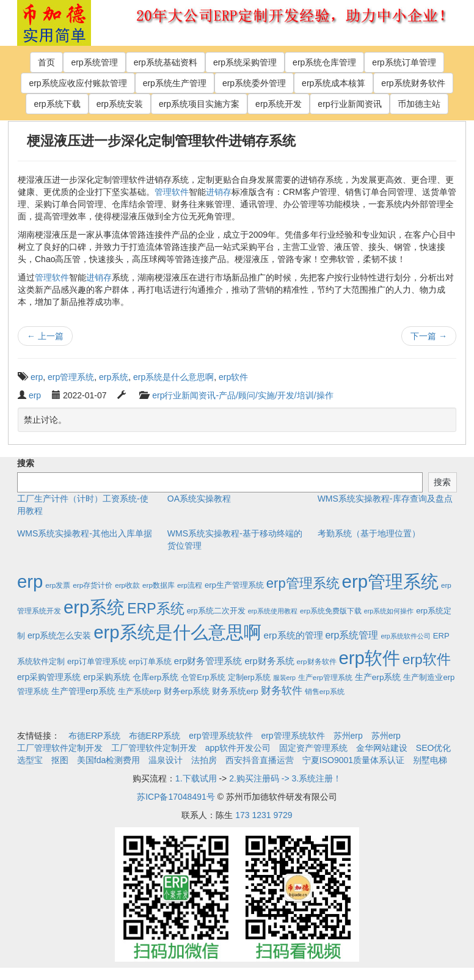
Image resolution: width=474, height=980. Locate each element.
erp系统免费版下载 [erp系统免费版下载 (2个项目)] (331, 611)
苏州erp (348, 736)
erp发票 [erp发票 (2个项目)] (58, 585)
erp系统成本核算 (334, 83)
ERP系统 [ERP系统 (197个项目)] (156, 609)
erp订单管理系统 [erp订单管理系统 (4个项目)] (97, 661)
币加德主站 (419, 104)
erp (37, 377)
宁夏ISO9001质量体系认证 (353, 760)
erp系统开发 (279, 104)
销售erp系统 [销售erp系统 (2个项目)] (325, 691)
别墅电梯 (430, 760)
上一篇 (45, 336)
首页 (46, 62)
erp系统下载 (57, 104)
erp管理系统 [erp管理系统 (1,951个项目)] (390, 581)
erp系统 (114, 377)
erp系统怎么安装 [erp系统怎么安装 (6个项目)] (59, 635)
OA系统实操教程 (199, 499)
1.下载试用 (196, 778)
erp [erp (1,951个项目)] (30, 581)
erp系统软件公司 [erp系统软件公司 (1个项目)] (405, 636)
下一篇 (429, 336)
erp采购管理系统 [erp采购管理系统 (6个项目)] (49, 677)
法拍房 (204, 760)
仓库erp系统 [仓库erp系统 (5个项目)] (156, 677)
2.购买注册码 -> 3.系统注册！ (285, 778)
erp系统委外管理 (254, 83)
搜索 (26, 463)
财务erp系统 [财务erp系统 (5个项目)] (187, 691)
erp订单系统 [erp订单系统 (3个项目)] (150, 662)
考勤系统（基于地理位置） (369, 533)
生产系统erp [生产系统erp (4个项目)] (140, 691)
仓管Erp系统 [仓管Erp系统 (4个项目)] (203, 677)
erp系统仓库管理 (324, 62)
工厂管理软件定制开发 (60, 748)
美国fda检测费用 (108, 760)
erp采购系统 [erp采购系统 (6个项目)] (106, 677)
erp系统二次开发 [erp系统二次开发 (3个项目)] (216, 611)
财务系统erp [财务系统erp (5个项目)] (235, 691)
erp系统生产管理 (175, 83)
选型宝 (30, 760)
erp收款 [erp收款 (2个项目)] (127, 585)
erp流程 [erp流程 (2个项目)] (190, 585)
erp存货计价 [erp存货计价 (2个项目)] (93, 585)
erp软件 (233, 377)
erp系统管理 (94, 62)
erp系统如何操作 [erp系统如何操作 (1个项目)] (389, 611)
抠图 (60, 760)
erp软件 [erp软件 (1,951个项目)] (369, 658)
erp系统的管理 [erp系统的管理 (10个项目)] (293, 635)
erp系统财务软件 (413, 83)
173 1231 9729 (264, 815)
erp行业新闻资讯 (349, 104)
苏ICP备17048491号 (176, 797)
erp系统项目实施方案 (199, 104)
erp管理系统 (71, 377)
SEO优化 (434, 748)
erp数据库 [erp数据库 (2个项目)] (159, 585)
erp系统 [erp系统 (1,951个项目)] (94, 607)
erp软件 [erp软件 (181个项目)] (427, 659)
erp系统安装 (120, 104)
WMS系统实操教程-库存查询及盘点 (385, 499)
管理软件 (172, 192)
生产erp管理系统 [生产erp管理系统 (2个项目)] (325, 677)
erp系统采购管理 (245, 62)
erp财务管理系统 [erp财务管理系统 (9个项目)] (208, 661)
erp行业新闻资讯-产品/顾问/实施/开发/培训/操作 (242, 395)
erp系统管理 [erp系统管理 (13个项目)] (352, 635)
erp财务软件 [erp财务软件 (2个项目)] (317, 661)
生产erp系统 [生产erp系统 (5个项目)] (378, 677)
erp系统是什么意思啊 (173, 377)
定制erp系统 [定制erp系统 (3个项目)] (249, 678)
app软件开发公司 (238, 748)
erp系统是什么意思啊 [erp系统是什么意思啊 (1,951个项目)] (177, 632)
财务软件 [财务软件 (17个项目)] (282, 691)
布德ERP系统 (94, 736)
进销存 (219, 192)
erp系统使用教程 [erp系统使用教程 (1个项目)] (273, 611)
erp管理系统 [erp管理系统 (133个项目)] (303, 583)
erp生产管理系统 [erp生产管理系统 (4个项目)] (234, 585)
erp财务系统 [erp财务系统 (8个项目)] (269, 661)
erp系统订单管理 (404, 62)
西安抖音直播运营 (260, 760)
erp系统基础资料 (166, 62)
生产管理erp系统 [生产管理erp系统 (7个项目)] (83, 691)
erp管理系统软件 (221, 736)
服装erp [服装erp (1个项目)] (284, 678)
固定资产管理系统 (313, 748)
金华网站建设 (382, 748)
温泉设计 (166, 760)
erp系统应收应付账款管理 (78, 83)
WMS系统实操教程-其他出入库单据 (85, 533)
